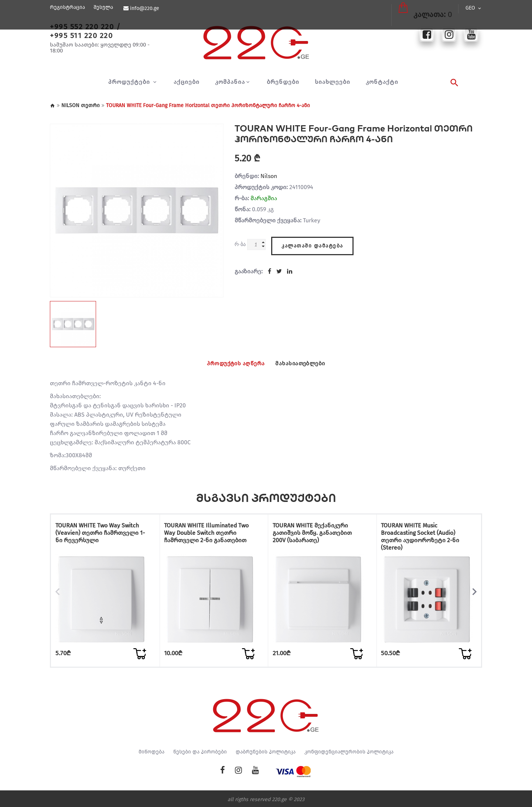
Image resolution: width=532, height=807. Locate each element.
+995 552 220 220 (82, 27)
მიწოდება (151, 750)
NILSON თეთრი (81, 105)
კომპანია (230, 82)
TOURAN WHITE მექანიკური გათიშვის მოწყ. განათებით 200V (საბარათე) (318, 535)
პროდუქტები (130, 82)
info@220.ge (144, 8)
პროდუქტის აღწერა (229, 363)
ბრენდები (283, 82)
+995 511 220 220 (81, 35)
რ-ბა (240, 244)
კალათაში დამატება (312, 242)
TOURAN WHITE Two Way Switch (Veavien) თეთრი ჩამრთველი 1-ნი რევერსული (103, 535)
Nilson (269, 176)
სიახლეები (332, 82)
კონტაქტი (382, 82)
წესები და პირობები (200, 750)
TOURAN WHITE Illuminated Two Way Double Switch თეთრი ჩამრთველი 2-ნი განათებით (207, 539)
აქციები (187, 82)
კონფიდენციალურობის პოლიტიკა (349, 750)
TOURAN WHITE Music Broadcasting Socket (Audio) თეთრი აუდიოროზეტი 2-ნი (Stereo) (426, 539)
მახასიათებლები (307, 363)
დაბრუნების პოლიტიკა (266, 750)
